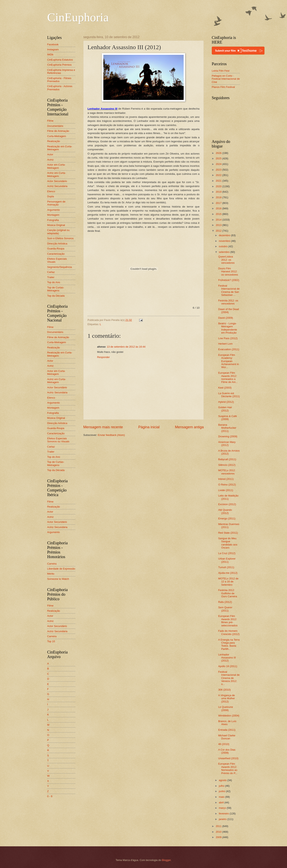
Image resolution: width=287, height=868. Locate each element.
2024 (219, 164)
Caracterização (56, 254)
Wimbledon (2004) (229, 716)
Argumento (53, 210)
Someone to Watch (58, 579)
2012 (219, 231)
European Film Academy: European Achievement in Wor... (228, 361)
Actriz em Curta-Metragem (56, 174)
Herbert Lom (225, 344)
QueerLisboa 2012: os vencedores (226, 260)
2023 (219, 170)
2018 (219, 197)
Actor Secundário (57, 181)
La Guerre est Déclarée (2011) (229, 395)
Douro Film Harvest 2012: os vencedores (228, 272)
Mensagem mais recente (103, 427)
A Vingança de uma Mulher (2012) (226, 698)
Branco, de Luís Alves (227, 723)
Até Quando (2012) (225, 511)
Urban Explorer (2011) (227, 560)
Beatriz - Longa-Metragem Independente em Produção (228, 328)
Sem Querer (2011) (225, 609)
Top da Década (56, 296)
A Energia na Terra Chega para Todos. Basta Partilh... (229, 644)
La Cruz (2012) (227, 553)
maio (222, 797)
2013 (219, 225)
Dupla (51, 196)
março (223, 808)
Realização (54, 141)
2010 (219, 832)
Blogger (166, 860)
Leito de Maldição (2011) (228, 497)
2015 (219, 214)
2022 (219, 175)
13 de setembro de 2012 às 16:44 (126, 347)
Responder (103, 357)
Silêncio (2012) (227, 465)
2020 (219, 186)
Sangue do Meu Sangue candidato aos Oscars (228, 543)
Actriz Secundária (57, 186)
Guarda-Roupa (56, 249)
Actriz (50, 160)
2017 (219, 203)
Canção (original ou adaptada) (58, 232)
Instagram (53, 49)
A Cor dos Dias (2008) (227, 751)
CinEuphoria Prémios (59, 65)
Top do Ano (54, 282)
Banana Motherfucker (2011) (227, 428)
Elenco (51, 191)
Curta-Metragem (57, 136)
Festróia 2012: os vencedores (228, 302)
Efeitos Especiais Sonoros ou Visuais (58, 440)
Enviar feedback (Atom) (111, 435)
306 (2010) (224, 690)
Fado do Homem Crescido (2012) (229, 632)
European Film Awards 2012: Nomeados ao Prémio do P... (228, 768)
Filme (50, 121)
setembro (224, 252)
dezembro (225, 235)
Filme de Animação (58, 131)
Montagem (53, 215)
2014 (219, 220)
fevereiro (224, 814)
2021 (219, 181)
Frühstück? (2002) (229, 280)
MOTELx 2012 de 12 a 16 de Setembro (228, 582)
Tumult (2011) (226, 567)
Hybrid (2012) (226, 402)
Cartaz (51, 272)
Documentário (55, 126)
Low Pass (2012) (228, 338)
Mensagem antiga (189, 427)
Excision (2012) (227, 504)
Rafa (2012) (225, 602)
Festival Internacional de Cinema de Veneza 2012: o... (229, 678)
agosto (223, 780)
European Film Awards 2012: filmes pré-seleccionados (228, 621)
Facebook (53, 44)
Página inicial (149, 427)
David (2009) (226, 318)
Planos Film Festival (223, 87)
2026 (219, 153)
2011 (219, 826)
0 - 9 (50, 796)
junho (222, 791)
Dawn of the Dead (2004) (228, 311)
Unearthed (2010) (228, 758)
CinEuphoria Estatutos (60, 60)
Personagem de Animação (56, 203)
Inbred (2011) (226, 479)
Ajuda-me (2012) (228, 573)
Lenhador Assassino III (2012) (227, 658)
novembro (225, 241)
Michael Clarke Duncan (227, 737)
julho (222, 786)
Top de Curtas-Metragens (56, 289)
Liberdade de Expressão (61, 569)
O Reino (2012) (227, 485)
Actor (50, 154)
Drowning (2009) (228, 436)
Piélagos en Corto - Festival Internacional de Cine (226, 79)
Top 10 (51, 641)
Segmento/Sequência (60, 267)
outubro (223, 246)
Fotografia (53, 220)
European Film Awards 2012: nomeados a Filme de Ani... (228, 377)
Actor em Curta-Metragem (56, 166)
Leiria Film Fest (221, 71)
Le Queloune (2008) (226, 708)
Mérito (51, 574)
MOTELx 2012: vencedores (227, 472)
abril (222, 802)
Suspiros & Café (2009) (227, 418)
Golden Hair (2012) (225, 409)
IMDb (50, 54)
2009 (219, 837)
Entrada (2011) (227, 730)
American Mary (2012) (227, 444)
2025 (219, 158)
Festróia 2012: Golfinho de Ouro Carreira (228, 593)
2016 (219, 208)
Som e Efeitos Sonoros (60, 238)
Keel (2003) (225, 388)
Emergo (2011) (227, 518)
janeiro (223, 819)
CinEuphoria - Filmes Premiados (59, 80)
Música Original (56, 225)
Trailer (51, 277)
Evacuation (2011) (229, 349)
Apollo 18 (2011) (228, 666)
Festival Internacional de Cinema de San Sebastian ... (229, 290)
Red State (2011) (228, 533)
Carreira (52, 564)
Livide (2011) (226, 490)
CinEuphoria (78, 17)
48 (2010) (224, 744)
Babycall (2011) (227, 459)
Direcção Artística (57, 244)
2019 (219, 192)
